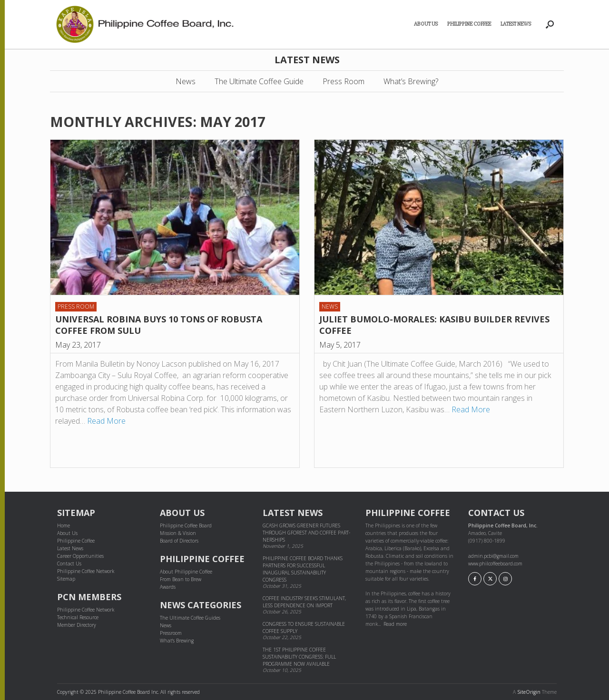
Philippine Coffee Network (86, 571)
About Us (426, 24)
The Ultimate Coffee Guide (259, 81)
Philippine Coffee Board (186, 525)
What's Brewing (177, 641)
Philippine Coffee (469, 24)
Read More (106, 421)
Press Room (344, 81)
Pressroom (171, 633)
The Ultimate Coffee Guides (190, 618)
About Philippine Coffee (186, 572)
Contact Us (69, 564)
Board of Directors (179, 541)
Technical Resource (78, 617)
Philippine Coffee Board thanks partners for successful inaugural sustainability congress (303, 569)
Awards (168, 587)
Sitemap (66, 579)
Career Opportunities (80, 556)
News (186, 81)
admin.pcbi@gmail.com (493, 556)
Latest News (516, 24)
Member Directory (77, 625)
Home (64, 525)
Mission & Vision (178, 533)
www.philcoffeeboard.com (495, 564)
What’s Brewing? (411, 81)
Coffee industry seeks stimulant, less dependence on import (304, 602)
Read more (395, 624)
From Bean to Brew (181, 579)
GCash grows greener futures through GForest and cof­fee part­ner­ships (306, 533)
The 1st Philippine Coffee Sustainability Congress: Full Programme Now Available (299, 657)
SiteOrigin (529, 692)
